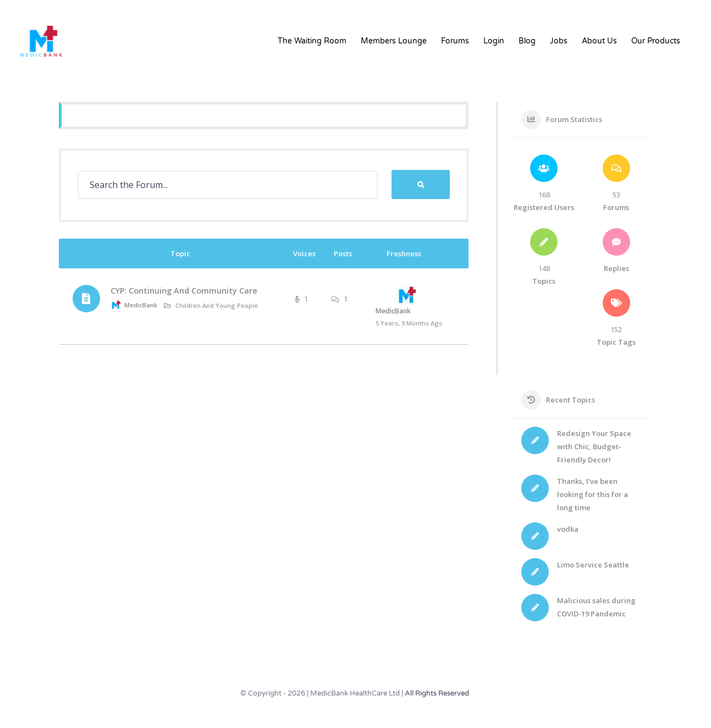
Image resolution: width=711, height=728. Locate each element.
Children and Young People (217, 305)
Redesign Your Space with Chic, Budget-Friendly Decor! (594, 446)
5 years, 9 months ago (409, 323)
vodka (568, 529)
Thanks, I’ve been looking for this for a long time (592, 494)
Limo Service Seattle (593, 565)
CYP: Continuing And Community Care (184, 291)
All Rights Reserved (437, 693)
